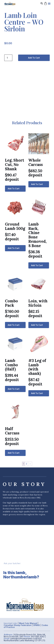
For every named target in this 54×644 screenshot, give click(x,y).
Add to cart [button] (14, 189)
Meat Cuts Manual (28, 623)
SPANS (37, 625)
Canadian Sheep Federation (18, 625)
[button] (42, 4)
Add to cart (34, 58)
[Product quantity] (8, 58)
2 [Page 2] (26, 464)
